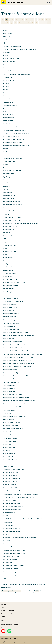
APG (5, 242)
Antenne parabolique (9, 236)
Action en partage (8, 115)
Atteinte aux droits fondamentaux (13, 429)
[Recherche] (47, 3)
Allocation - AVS (8, 192)
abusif (5, 40)
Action (5, 111)
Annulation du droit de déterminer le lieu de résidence (19, 223)
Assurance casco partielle (11, 317)
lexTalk (3, 607)
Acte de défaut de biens (10, 99)
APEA (5, 239)
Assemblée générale (9, 292)
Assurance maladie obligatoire (12, 379)
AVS (5, 578)
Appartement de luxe (9, 245)
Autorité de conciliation (10, 500)
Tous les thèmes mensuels (8, 610)
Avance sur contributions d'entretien (14, 550)
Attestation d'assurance (10, 432)
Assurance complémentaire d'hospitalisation (16, 332)
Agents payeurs (8, 177)
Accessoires (7, 52)
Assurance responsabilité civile (12, 395)
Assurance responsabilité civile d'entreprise (16, 398)
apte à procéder (8, 264)
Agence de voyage (9, 174)
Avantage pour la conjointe (11, 556)
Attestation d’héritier (9, 447)
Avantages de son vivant (11, 559)
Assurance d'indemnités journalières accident (17, 351)
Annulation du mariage (10, 227)
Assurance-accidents (9, 304)
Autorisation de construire (11, 472)
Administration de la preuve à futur (14, 139)
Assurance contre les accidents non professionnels (18, 335)
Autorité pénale (8, 535)
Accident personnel (9, 62)
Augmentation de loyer (10, 457)
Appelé (5, 255)
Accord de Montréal (9, 71)
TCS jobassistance (7, 638)
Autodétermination (9, 466)
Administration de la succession (13, 143)
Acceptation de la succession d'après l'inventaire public (20, 49)
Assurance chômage (9, 320)
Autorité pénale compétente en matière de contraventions (20, 538)
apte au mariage (8, 270)
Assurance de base (9, 339)
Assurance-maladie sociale (11, 382)
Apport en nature (8, 258)
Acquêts (6, 90)
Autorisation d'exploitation (11, 488)
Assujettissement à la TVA (11, 298)
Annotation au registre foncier (12, 217)
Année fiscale (7, 214)
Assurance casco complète (11, 314)
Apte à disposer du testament (12, 261)
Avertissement (7, 563)
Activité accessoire (9, 118)
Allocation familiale (9, 199)
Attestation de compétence (11, 438)
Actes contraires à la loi (10, 105)
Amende (6, 208)
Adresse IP (6, 164)
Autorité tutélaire (8, 541)
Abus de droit (7, 37)
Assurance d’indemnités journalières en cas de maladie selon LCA (23, 354)
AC (4, 43)
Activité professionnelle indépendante (14, 130)
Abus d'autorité (8, 34)
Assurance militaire (9, 388)
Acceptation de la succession (12, 46)
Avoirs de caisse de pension (12, 575)
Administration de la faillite (11, 136)
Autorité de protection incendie (12, 510)
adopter (5, 149)
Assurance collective (9, 326)
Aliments (6, 189)
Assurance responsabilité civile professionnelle (17, 407)
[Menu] (50, 3)
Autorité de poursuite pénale (12, 503)
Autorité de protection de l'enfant (13, 507)
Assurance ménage (9, 385)
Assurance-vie (7, 413)
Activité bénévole (8, 121)
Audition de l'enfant (9, 454)
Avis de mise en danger (10, 572)
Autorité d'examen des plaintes (12, 516)
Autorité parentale (9, 525)
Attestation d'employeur (10, 441)
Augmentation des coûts (10, 460)
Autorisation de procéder (11, 475)
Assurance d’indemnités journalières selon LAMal (18, 357)
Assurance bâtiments (9, 311)
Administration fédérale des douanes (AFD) (16, 146)
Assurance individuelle (10, 370)
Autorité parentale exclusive (12, 531)
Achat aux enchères (9, 80)
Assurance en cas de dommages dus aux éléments (19, 363)
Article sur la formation (10, 279)
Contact (3, 617)
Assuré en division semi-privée (12, 423)
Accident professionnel (10, 65)
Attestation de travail (9, 444)
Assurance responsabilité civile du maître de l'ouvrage (19, 401)
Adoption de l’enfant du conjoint (13, 158)
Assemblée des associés (11, 286)
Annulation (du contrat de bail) (12, 220)
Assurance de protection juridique (13, 342)
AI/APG (5, 183)
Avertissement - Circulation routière (14, 566)
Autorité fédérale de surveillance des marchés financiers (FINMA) (23, 519)
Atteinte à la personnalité (11, 426)
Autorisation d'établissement (12, 479)
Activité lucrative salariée (11, 127)
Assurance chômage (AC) (11, 323)
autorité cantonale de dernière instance (15, 491)
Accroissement (8, 77)
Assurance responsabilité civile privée (14, 404)
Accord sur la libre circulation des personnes (16, 74)
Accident (6, 55)
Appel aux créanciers (9, 251)
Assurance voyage (9, 419)
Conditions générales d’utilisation (10, 624)
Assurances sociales (9, 410)
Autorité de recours (9, 513)
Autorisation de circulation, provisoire (14, 469)
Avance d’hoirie (8, 547)
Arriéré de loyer (8, 276)
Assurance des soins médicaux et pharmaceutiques (19, 345)
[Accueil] (2, 9)
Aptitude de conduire (9, 273)
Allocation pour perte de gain (12, 202)
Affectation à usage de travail (12, 171)
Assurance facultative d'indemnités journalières (17, 367)
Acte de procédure (9, 102)
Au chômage (7, 451)
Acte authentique (8, 96)
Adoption (6, 152)
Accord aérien (7, 68)
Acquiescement (8, 93)
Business (17, 638)
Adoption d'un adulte (9, 161)
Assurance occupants (10, 391)
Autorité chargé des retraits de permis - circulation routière (21, 494)
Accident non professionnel (11, 59)
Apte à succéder (8, 267)
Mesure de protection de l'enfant (11, 591)
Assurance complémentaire (11, 329)
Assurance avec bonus (10, 307)
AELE (5, 167)
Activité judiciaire (8, 124)
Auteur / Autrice (8, 463)
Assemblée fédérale (9, 289)
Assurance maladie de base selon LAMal (15, 376)
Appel (5, 248)
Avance (5, 544)
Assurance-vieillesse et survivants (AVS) (15, 416)
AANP (5, 31)
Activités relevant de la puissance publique (16, 133)
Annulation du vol (8, 230)
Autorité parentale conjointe (11, 528)
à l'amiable (6, 186)
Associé (6, 295)
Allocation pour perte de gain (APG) (14, 205)
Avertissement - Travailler (11, 569)
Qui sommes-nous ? (6, 614)
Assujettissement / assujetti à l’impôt (14, 301)
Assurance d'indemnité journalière (13, 348)
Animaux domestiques (10, 211)
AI (4, 180)
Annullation (7, 233)
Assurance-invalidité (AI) (11, 373)
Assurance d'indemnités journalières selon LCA (17, 360)
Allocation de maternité (10, 195)
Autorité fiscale (8, 522)
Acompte (6, 83)
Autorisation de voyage (10, 482)
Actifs (5, 108)
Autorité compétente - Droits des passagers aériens (19, 497)
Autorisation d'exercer (10, 485)
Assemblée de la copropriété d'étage (14, 283)
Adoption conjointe (9, 155)
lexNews (3, 604)
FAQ (2, 620)
